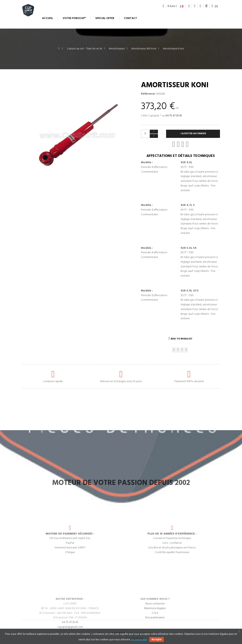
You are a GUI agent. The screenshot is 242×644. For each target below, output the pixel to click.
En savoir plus (139, 640)
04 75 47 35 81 (174, 116)
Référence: (148, 94)
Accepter (157, 640)
